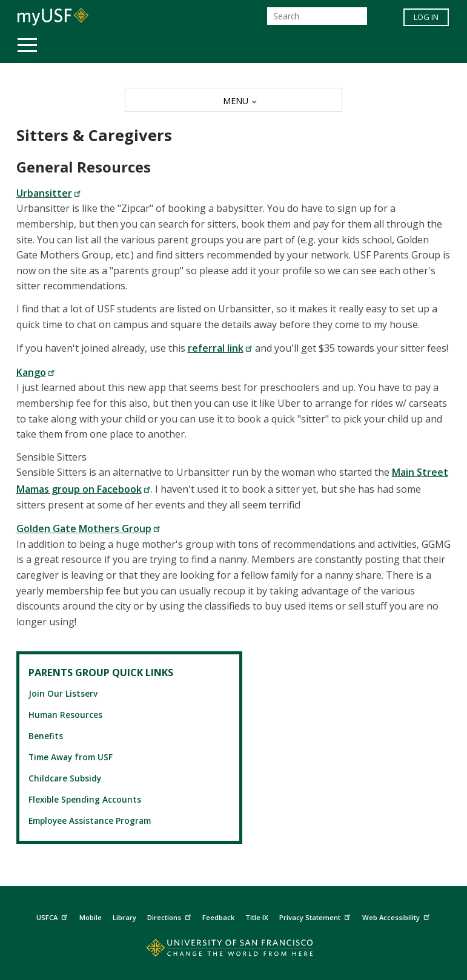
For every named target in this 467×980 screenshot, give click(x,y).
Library (124, 917)
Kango (36, 372)
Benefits (46, 736)
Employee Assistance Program (90, 821)
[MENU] (233, 100)
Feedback (218, 917)
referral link (220, 348)
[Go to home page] (233, 951)
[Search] (317, 16)
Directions (171, 916)
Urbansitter (49, 193)
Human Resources (65, 715)
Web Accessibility (397, 916)
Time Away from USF (71, 757)
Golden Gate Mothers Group (88, 528)
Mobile (91, 917)
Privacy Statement (316, 916)
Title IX (257, 917)
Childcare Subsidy (65, 778)
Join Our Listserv (63, 693)
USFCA (53, 916)
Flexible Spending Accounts (85, 799)
